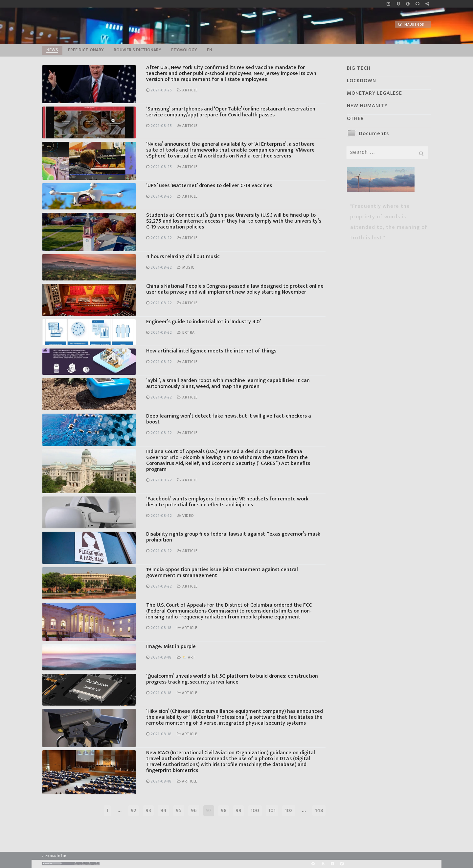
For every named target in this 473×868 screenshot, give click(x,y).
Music (186, 267)
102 (289, 811)
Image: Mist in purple (171, 647)
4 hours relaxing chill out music (183, 257)
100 (255, 811)
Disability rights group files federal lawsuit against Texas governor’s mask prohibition (233, 537)
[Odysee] (342, 864)
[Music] (388, 4)
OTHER (355, 119)
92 (134, 811)
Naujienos (411, 25)
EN (210, 50)
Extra (186, 333)
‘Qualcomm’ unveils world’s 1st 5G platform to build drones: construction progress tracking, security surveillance (232, 679)
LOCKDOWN (361, 81)
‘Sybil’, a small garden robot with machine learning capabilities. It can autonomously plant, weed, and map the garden (228, 384)
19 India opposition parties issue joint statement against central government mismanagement (222, 573)
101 (272, 811)
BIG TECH (359, 68)
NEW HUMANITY (367, 106)
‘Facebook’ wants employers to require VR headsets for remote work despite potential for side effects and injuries (227, 502)
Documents (374, 134)
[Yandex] (332, 864)
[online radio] (417, 4)
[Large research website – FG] (427, 4)
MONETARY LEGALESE (374, 93)
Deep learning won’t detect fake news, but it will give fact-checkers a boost (229, 419)
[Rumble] (313, 864)
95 (179, 811)
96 (194, 811)
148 (319, 811)
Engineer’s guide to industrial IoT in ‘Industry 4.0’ (204, 322)
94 (163, 811)
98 (224, 811)
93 (148, 811)
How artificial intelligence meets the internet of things (211, 351)
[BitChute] (323, 864)
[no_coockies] (398, 4)
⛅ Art (186, 657)
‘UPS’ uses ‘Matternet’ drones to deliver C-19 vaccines (209, 186)
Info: (61, 856)
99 (238, 811)
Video (186, 516)
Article (187, 90)
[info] (408, 4)
